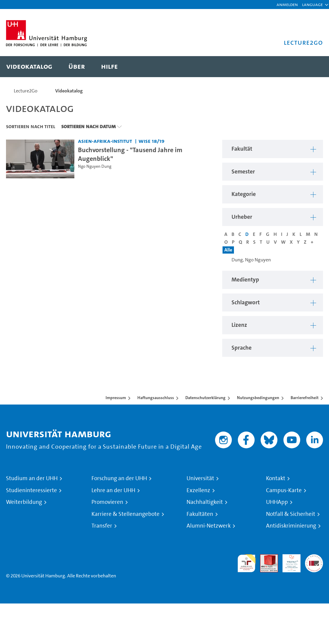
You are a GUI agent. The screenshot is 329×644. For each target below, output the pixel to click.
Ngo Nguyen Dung (95, 166)
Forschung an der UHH (119, 478)
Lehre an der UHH (113, 490)
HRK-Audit (288, 561)
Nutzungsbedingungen (258, 398)
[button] (312, 5)
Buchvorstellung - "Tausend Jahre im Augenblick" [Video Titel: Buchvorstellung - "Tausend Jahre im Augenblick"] (130, 154)
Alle (228, 250)
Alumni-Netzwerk (209, 526)
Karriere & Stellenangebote (126, 514)
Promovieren (107, 502)
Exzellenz (198, 490)
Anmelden (287, 4)
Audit (266, 558)
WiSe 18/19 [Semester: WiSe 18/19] (151, 141)
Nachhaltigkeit (205, 502)
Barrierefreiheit (305, 398)
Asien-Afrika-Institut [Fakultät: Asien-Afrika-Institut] (105, 141)
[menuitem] (29, 67)
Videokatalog (69, 91)
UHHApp (277, 502)
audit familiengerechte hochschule (247, 563)
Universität (200, 478)
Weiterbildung (24, 502)
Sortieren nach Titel (31, 126)
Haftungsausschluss (156, 398)
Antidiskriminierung (291, 526)
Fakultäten (200, 514)
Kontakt (276, 478)
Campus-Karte (284, 490)
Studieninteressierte (31, 490)
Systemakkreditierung (314, 558)
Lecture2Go (26, 91)
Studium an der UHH (32, 478)
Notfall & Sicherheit (291, 514)
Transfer (102, 526)
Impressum (116, 398)
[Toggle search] (313, 67)
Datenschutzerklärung (205, 398)
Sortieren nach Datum (88, 126)
